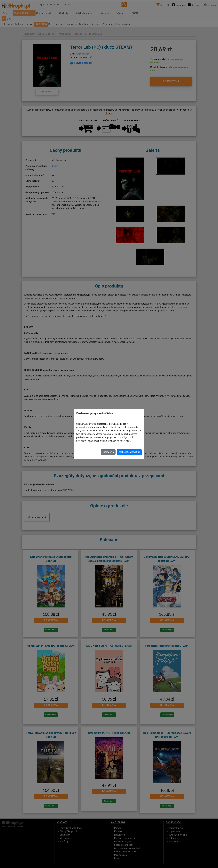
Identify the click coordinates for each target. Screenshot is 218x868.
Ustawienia (108, 452)
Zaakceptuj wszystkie (129, 452)
